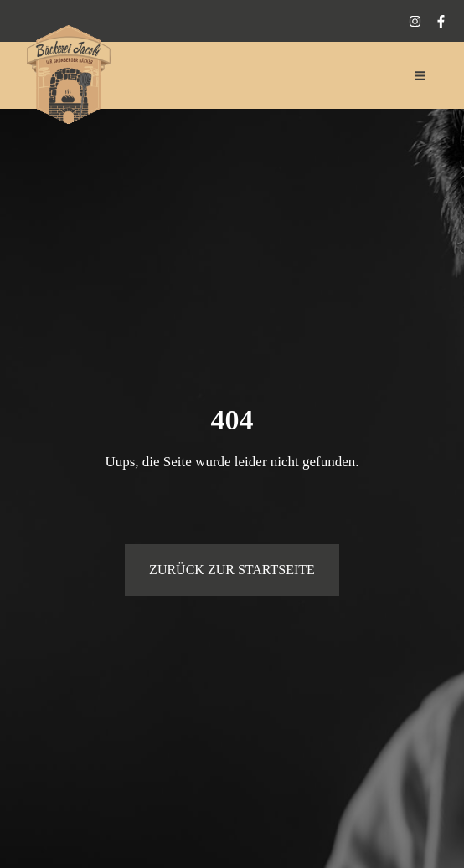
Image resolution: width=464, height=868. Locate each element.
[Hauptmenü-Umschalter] (421, 76)
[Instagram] (415, 21)
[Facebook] (441, 21)
